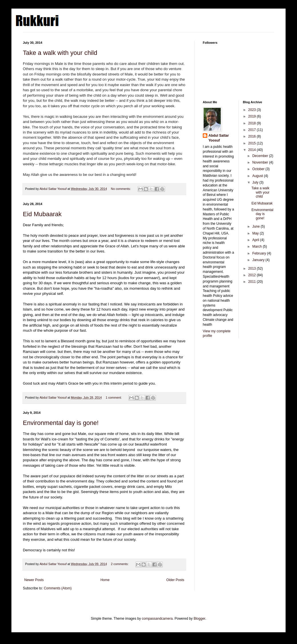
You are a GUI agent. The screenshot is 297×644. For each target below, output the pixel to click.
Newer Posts (34, 580)
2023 (252, 110)
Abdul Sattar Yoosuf (219, 138)
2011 (252, 282)
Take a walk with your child (60, 53)
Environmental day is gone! (61, 423)
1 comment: (114, 397)
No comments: (121, 189)
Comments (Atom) (58, 588)
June (256, 226)
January (259, 260)
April (256, 240)
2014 (252, 150)
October (259, 169)
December (261, 156)
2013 (252, 269)
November (261, 162)
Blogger (199, 619)
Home (105, 580)
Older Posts (175, 580)
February (259, 253)
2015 (252, 143)
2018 (252, 123)
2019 (252, 116)
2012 (252, 275)
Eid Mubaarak (42, 214)
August (258, 176)
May (256, 233)
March (257, 247)
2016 (252, 136)
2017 (252, 130)
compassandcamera (157, 619)
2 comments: (120, 564)
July (256, 182)
